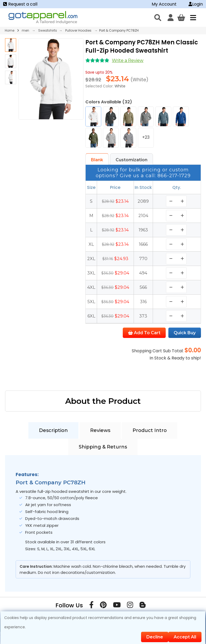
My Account (164, 4)
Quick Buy (185, 333)
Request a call (20, 4)
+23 (146, 137)
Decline (155, 637)
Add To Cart (144, 333)
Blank (97, 160)
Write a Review (128, 60)
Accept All (185, 637)
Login (196, 4)
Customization (132, 160)
